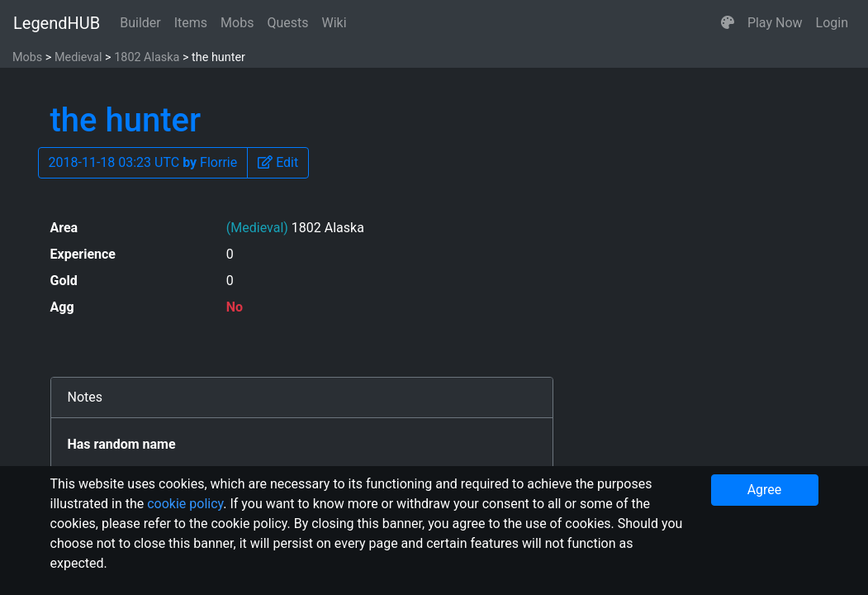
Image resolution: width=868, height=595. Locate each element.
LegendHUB (57, 23)
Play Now (775, 23)
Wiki (334, 23)
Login (832, 23)
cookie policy (185, 504)
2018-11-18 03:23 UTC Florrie (143, 162)
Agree (765, 490)
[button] (728, 23)
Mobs (237, 23)
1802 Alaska (147, 57)
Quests (287, 23)
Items (191, 23)
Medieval (78, 57)
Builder (140, 23)
